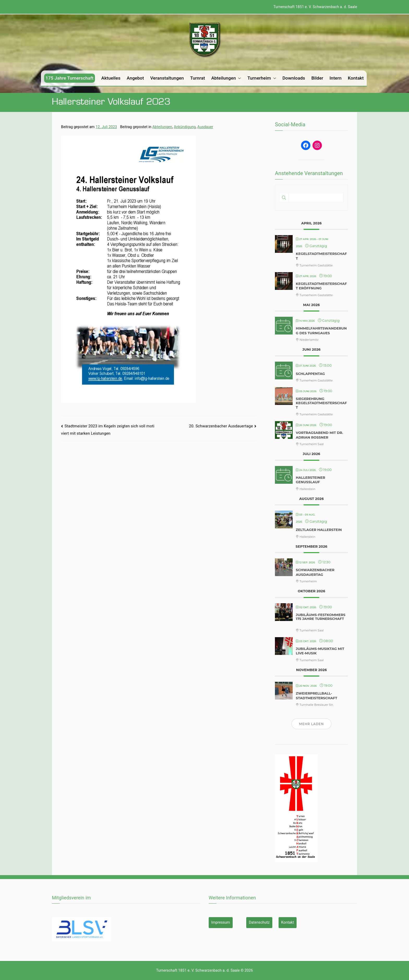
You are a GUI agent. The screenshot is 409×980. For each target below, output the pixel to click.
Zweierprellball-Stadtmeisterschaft (317, 696)
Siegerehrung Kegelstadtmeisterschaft (321, 403)
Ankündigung (185, 127)
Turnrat (198, 78)
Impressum (221, 922)
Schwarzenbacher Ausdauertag (315, 572)
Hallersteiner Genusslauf (310, 480)
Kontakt (356, 78)
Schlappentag (310, 374)
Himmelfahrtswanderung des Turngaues (321, 331)
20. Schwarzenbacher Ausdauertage (221, 426)
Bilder (317, 78)
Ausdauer (205, 127)
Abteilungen (226, 78)
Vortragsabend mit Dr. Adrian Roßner (319, 435)
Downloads (294, 78)
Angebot (135, 78)
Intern (335, 78)
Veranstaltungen (167, 78)
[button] (238, 78)
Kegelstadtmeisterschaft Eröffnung (321, 286)
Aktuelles (111, 78)
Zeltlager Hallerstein (319, 530)
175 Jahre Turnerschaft (70, 78)
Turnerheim (262, 78)
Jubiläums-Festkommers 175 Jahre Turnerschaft (321, 617)
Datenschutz (259, 922)
